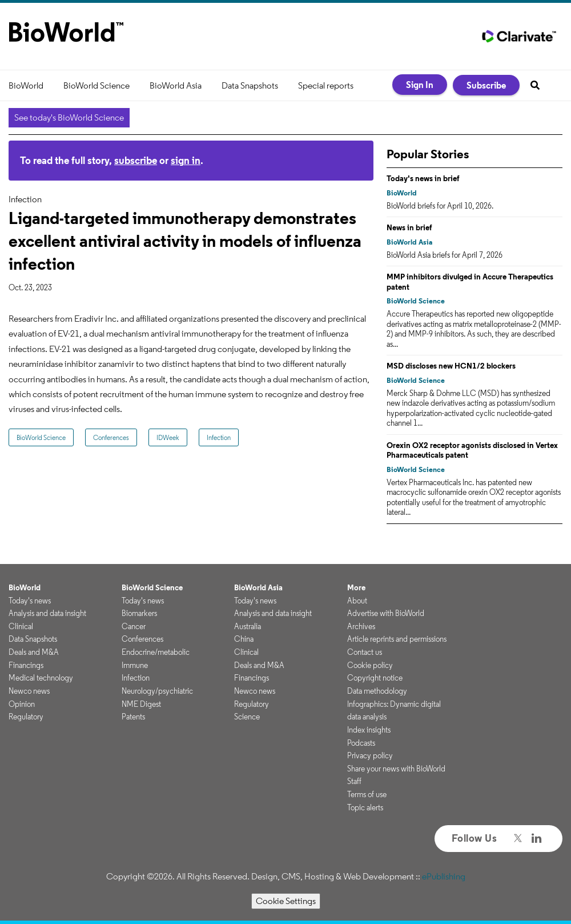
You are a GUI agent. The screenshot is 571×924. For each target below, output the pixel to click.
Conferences (111, 437)
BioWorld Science (96, 85)
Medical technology (41, 678)
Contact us (365, 652)
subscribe (136, 160)
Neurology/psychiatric (157, 691)
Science (247, 717)
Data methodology (377, 691)
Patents (133, 717)
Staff (354, 781)
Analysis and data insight (47, 613)
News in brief (409, 227)
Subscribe (486, 85)
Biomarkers (139, 613)
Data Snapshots (250, 85)
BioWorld (26, 85)
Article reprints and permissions (397, 639)
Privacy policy (370, 755)
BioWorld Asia (176, 85)
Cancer (134, 626)
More (356, 587)
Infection (219, 437)
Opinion (22, 704)
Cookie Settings (286, 901)
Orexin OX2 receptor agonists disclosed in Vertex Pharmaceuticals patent (472, 450)
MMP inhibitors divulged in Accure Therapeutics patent (470, 282)
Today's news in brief (423, 178)
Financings (26, 665)
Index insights (369, 730)
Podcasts (361, 743)
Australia (248, 626)
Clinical (21, 626)
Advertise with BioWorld (386, 613)
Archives (361, 626)
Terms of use (367, 794)
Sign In (420, 85)
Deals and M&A (34, 652)
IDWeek (168, 437)
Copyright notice (375, 678)
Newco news (29, 691)
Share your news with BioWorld (396, 769)
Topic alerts (365, 807)
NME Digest (141, 704)
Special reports (326, 85)
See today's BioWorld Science (69, 117)
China (244, 639)
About (357, 601)
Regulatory (26, 717)
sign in (186, 160)
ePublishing (444, 876)
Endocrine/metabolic (156, 652)
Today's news (30, 601)
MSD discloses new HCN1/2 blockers (451, 366)
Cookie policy (370, 665)
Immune (135, 665)
